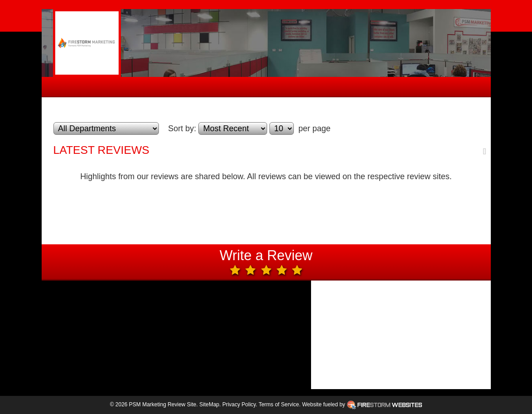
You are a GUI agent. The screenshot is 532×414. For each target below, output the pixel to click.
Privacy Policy (239, 404)
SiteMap (209, 404)
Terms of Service (279, 404)
